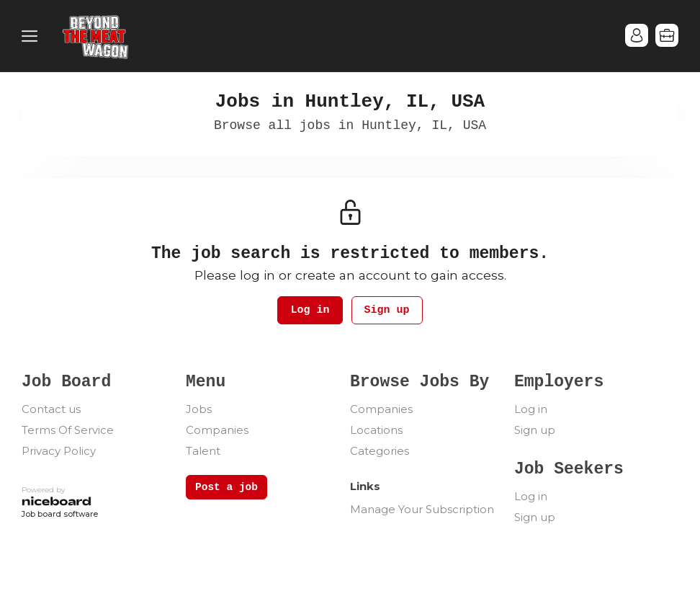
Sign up (387, 310)
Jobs (199, 409)
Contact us (51, 409)
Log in (310, 310)
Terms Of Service (68, 430)
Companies (217, 430)
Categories (380, 451)
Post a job (226, 487)
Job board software (60, 515)
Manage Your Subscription (422, 509)
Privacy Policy (59, 451)
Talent (203, 451)
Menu (32, 36)
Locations (376, 430)
